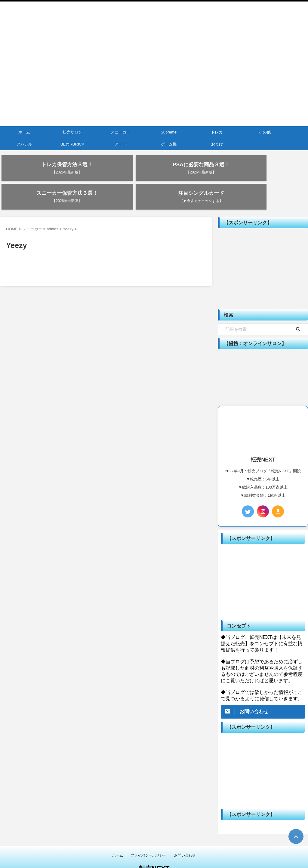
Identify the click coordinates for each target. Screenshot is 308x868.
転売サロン (72, 132)
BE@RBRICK (72, 144)
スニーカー (120, 132)
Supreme (169, 132)
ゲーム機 (169, 144)
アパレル (24, 144)
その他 (265, 132)
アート (120, 144)
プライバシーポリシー (149, 836)
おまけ (217, 144)
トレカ (217, 132)
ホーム (24, 132)
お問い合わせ (185, 836)
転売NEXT (154, 849)
